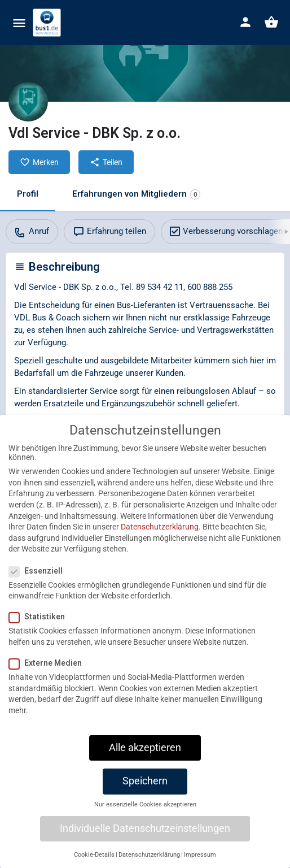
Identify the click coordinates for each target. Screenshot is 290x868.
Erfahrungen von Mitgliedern (136, 194)
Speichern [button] (145, 796)
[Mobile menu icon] (19, 23)
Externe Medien (49, 678)
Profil (28, 194)
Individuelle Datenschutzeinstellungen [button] (145, 844)
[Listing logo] (28, 102)
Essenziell (39, 586)
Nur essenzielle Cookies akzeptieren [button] (145, 820)
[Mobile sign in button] (245, 22)
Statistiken (40, 632)
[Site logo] (48, 23)
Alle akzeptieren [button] (145, 763)
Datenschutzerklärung (160, 542)
